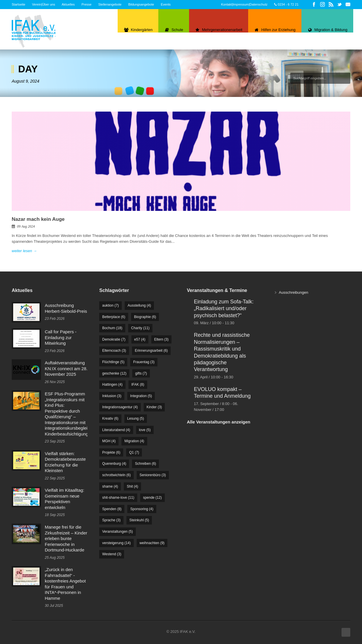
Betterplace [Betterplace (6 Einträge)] (114, 317)
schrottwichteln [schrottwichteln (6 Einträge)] (116, 475)
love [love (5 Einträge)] (145, 430)
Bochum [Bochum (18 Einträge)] (112, 328)
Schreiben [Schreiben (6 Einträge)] (145, 464)
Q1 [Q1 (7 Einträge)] (134, 452)
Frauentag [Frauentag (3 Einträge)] (144, 362)
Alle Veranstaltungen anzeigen (219, 422)
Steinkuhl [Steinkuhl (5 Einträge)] (139, 520)
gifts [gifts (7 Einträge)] (141, 373)
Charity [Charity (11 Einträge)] (140, 328)
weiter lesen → (24, 251)
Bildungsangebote (141, 4)
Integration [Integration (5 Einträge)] (141, 396)
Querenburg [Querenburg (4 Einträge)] (114, 464)
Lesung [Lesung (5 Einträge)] (136, 418)
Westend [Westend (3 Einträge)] (112, 554)
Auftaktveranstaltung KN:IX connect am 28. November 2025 (66, 368)
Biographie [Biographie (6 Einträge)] (145, 317)
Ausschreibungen (294, 292)
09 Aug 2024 (26, 226)
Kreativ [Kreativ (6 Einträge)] (110, 418)
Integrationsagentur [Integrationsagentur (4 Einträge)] (120, 407)
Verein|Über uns (44, 4)
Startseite (18, 4)
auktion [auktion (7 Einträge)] (110, 305)
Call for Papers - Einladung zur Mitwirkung (61, 337)
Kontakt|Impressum (235, 4)
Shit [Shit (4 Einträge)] (132, 486)
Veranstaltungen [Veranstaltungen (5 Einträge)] (117, 532)
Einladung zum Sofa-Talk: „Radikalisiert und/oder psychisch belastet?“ (224, 309)
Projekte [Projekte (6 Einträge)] (111, 452)
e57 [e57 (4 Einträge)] (140, 339)
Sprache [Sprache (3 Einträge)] (111, 520)
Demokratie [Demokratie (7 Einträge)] (114, 339)
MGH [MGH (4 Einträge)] (109, 441)
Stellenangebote (110, 4)
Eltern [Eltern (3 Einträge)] (161, 339)
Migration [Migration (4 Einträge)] (134, 441)
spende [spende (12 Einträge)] (152, 498)
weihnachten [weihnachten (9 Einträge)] (152, 543)
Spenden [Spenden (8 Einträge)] (112, 509)
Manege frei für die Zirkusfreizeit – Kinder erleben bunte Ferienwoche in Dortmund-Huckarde (66, 538)
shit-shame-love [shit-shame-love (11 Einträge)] (118, 498)
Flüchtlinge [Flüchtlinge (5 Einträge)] (113, 362)
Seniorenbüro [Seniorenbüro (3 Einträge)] (153, 475)
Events (166, 4)
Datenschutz (259, 4)
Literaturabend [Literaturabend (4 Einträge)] (116, 430)
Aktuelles (68, 4)
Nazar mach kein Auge (38, 219)
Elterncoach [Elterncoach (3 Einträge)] (114, 351)
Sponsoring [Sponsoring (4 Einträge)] (142, 509)
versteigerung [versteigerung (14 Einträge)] (116, 543)
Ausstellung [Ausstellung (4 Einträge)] (139, 305)
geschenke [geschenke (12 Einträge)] (114, 373)
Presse (86, 4)
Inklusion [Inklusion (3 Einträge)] (112, 396)
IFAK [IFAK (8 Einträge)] (138, 385)
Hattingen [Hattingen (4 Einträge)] (112, 385)
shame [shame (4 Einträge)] (110, 486)
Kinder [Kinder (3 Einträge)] (154, 407)
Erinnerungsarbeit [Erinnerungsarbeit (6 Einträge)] (151, 351)
